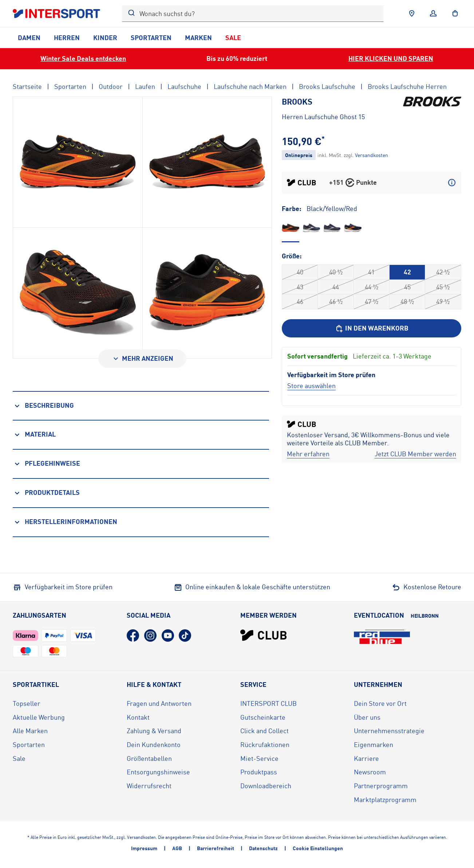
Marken (198, 38)
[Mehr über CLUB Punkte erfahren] (452, 183)
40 (300, 272)
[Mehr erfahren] (308, 454)
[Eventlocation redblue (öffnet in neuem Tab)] (382, 637)
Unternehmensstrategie (389, 731)
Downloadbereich (266, 786)
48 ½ (407, 301)
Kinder (105, 38)
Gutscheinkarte (263, 717)
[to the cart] (455, 13)
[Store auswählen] (311, 386)
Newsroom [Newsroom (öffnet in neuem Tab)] (370, 772)
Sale (233, 38)
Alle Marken (30, 731)
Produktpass (259, 772)
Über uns (367, 717)
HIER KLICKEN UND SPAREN (391, 58)
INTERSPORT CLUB (268, 703)
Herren (67, 38)
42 (407, 272)
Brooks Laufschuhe (327, 86)
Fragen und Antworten (159, 703)
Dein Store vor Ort (380, 703)
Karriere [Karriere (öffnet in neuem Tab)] (366, 758)
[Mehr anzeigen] (142, 359)
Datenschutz (263, 848)
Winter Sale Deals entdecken (83, 58)
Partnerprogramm (381, 786)
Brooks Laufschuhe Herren (407, 86)
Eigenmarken (374, 744)
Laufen (145, 86)
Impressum (144, 848)
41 (371, 272)
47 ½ (372, 301)
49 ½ (443, 301)
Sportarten (151, 38)
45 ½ (443, 287)
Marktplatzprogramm (385, 799)
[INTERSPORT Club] (264, 635)
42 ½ (443, 272)
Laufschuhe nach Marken (250, 86)
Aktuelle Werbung (39, 717)
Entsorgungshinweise (158, 772)
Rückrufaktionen (265, 744)
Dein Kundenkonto (154, 744)
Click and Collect (264, 731)
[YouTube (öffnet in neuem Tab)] (168, 636)
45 (407, 287)
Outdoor (111, 86)
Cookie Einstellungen (318, 848)
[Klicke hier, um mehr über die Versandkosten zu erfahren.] (372, 155)
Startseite (27, 86)
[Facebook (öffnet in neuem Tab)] (133, 636)
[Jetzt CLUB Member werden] (415, 454)
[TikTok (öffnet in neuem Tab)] (185, 636)
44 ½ (372, 287)
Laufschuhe (184, 86)
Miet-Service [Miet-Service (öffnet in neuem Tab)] (259, 758)
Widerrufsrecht (149, 786)
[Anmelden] (433, 13)
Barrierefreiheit (216, 848)
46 (300, 301)
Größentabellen (149, 758)
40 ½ (336, 272)
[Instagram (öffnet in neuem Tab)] (150, 636)
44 (336, 287)
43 (300, 287)
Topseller (27, 703)
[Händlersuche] (412, 13)
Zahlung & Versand (154, 731)
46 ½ (336, 301)
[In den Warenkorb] (371, 328)
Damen (29, 38)
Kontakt (138, 717)
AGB (177, 848)
